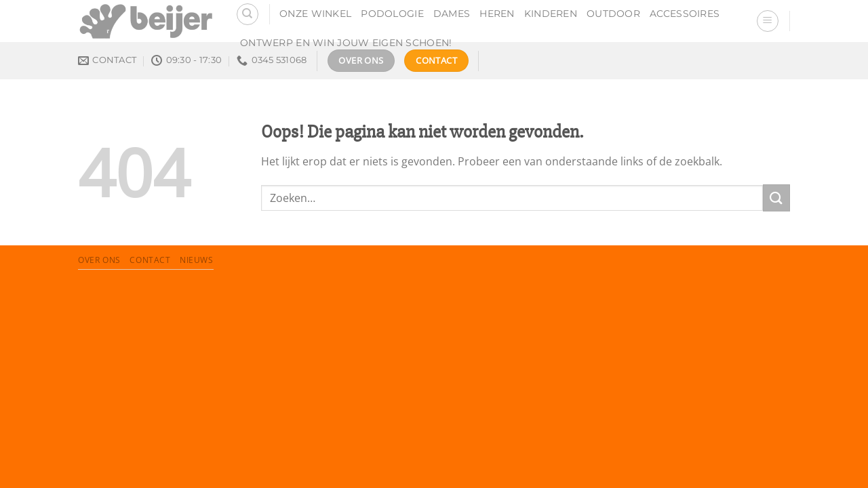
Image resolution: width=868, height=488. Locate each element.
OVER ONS (99, 260)
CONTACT (150, 260)
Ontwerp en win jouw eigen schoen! (346, 43)
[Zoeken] (248, 14)
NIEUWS (197, 260)
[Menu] (768, 21)
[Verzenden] (776, 198)
